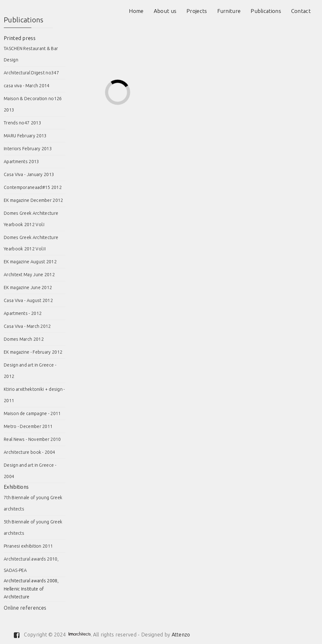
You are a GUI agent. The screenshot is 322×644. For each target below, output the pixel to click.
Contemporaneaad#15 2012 (33, 187)
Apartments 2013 (22, 162)
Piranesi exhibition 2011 (28, 546)
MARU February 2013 (25, 136)
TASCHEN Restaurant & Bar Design (31, 54)
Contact (301, 11)
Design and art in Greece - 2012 (30, 371)
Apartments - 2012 (23, 313)
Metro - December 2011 (28, 426)
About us (165, 11)
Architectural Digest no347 (31, 73)
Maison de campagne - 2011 (32, 413)
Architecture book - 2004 (29, 452)
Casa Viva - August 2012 (28, 300)
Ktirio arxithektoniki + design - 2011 (34, 395)
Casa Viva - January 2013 (29, 174)
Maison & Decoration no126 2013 (33, 104)
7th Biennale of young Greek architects (33, 503)
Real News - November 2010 (32, 439)
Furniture (229, 11)
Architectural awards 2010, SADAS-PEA (31, 565)
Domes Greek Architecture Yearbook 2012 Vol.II (31, 243)
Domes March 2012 (24, 339)
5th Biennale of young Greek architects (33, 527)
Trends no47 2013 (22, 123)
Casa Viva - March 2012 (27, 326)
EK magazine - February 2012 (33, 352)
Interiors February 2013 (28, 149)
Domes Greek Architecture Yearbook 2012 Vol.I (31, 219)
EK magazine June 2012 (28, 288)
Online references (25, 608)
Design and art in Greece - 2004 (30, 471)
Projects (197, 11)
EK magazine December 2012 (33, 200)
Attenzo (181, 635)
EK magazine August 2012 (30, 262)
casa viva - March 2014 (27, 86)
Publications (266, 11)
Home (136, 11)
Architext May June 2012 (29, 275)
